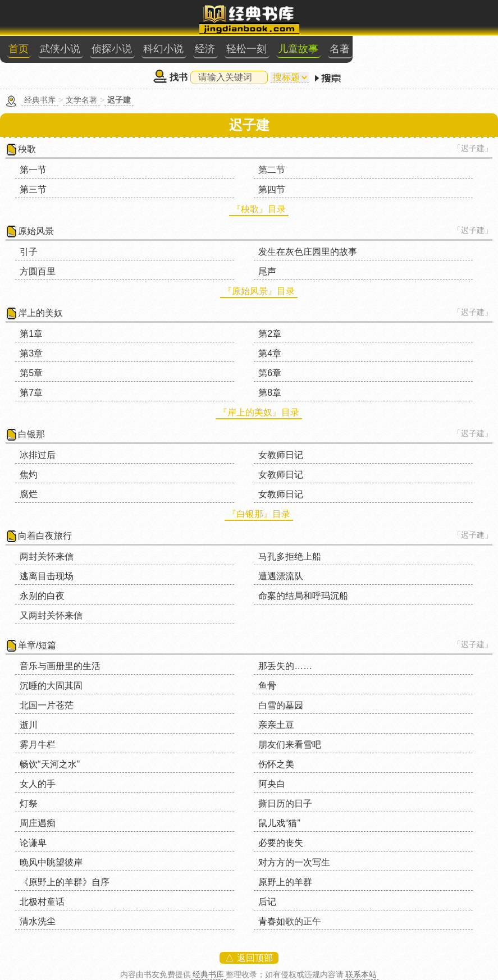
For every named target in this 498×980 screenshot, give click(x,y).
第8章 (270, 393)
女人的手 (38, 784)
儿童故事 (298, 49)
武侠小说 (60, 49)
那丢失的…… (285, 666)
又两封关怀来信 (51, 615)
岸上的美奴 (40, 313)
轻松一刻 (246, 49)
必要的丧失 (281, 843)
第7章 (31, 393)
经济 (205, 49)
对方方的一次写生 (294, 862)
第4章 (270, 353)
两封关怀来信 (47, 557)
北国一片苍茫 (47, 705)
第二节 (272, 170)
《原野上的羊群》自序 (65, 882)
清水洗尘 (38, 921)
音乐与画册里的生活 (60, 666)
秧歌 (27, 149)
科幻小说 (163, 49)
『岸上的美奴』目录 (259, 412)
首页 (19, 49)
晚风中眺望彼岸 (51, 862)
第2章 (270, 334)
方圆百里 (38, 271)
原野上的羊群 (285, 882)
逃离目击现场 (47, 576)
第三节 (33, 189)
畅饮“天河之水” (50, 764)
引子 (29, 252)
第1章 (31, 334)
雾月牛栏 (38, 745)
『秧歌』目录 (259, 209)
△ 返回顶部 (249, 958)
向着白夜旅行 (45, 536)
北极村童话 (42, 902)
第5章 (31, 373)
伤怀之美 (276, 764)
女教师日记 (281, 455)
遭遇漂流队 (281, 576)
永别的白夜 (42, 596)
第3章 (31, 353)
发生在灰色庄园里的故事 (308, 252)
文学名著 (81, 100)
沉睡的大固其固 (51, 686)
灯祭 (29, 803)
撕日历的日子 (285, 803)
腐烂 (29, 494)
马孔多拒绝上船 (290, 557)
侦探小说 (112, 49)
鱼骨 (267, 686)
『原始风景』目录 (259, 291)
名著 (340, 49)
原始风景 (36, 231)
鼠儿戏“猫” (279, 823)
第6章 (270, 373)
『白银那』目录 (259, 514)
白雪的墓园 (281, 705)
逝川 (29, 725)
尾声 (267, 271)
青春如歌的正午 (290, 921)
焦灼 (29, 475)
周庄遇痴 (38, 823)
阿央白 (272, 784)
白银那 (31, 434)
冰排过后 (38, 455)
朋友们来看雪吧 (290, 745)
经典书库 (40, 100)
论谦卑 (33, 843)
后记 (267, 902)
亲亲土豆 (276, 725)
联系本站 (361, 974)
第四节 (272, 189)
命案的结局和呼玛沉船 (303, 596)
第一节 (33, 170)
